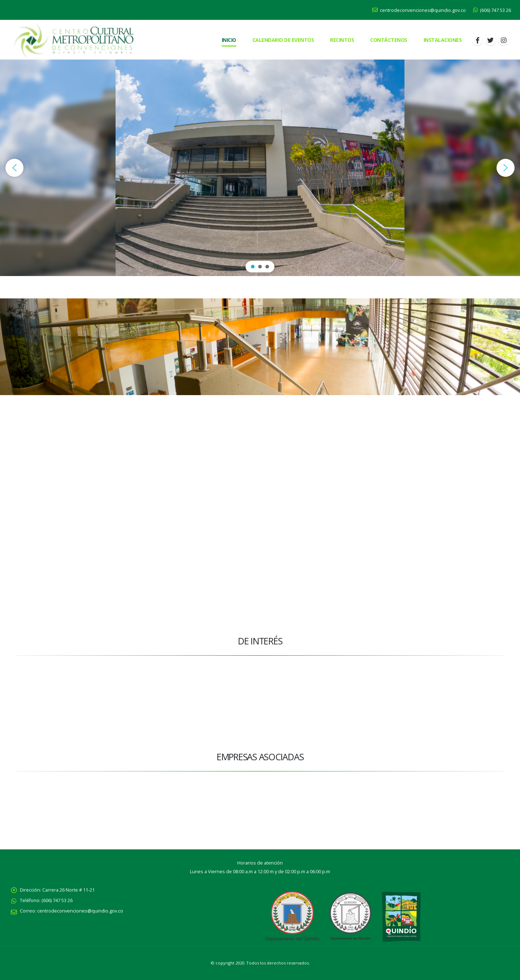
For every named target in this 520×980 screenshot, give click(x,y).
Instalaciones (443, 40)
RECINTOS (342, 40)
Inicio (229, 40)
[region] (260, 168)
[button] (14, 168)
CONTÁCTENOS (389, 40)
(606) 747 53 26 (492, 10)
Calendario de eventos (283, 40)
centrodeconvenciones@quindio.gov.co (419, 10)
